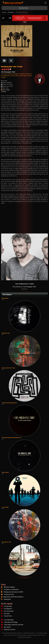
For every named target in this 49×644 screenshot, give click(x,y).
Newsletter (7, 599)
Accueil (4, 12)
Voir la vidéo (5, 90)
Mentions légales (9, 587)
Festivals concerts (8, 629)
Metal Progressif (25, 289)
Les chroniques (7, 611)
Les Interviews (7, 620)
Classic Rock (6, 616)
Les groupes (6, 606)
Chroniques (11, 12)
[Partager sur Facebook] (4, 61)
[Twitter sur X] (11, 61)
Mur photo (6, 627)
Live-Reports (6, 609)
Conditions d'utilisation (11, 589)
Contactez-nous (9, 594)
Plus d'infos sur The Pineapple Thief (24, 287)
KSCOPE (3, 92)
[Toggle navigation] (45, 3)
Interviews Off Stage (9, 622)
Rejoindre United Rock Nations (13, 597)
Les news (5, 613)
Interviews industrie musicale (12, 625)
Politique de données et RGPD (13, 592)
